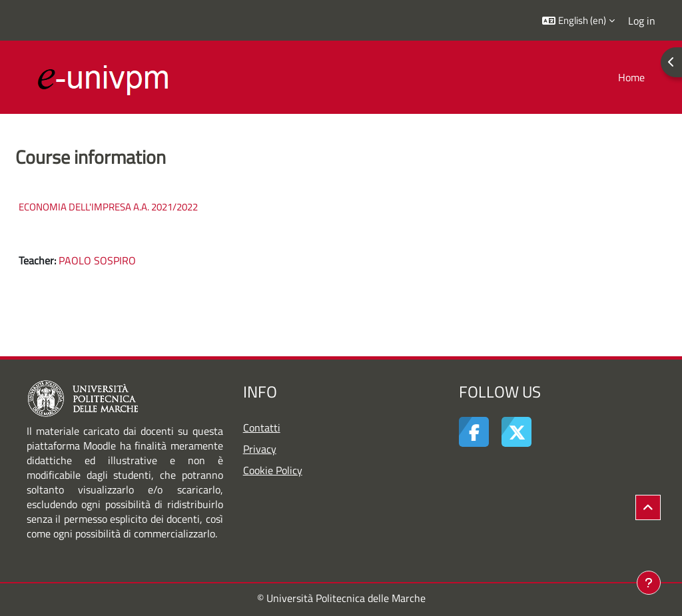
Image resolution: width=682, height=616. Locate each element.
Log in (642, 21)
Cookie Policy (273, 470)
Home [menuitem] (631, 77)
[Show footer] (649, 583)
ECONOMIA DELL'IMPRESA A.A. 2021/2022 (108, 207)
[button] (578, 20)
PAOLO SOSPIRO (97, 260)
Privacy (260, 449)
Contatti (262, 428)
